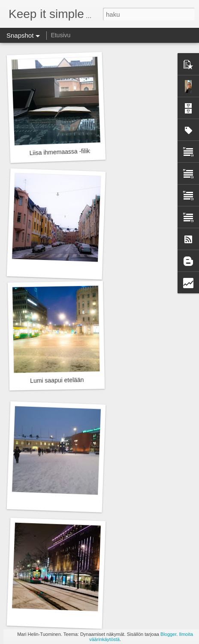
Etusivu (60, 35)
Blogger (168, 634)
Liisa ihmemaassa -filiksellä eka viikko (80, 151)
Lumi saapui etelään (57, 380)
